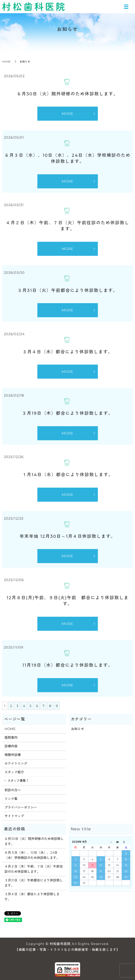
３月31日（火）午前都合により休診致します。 (68, 290)
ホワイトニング (16, 763)
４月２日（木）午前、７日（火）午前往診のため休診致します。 (34, 869)
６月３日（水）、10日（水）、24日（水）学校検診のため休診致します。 (32, 855)
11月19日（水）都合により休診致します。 (67, 665)
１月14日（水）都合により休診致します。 (68, 475)
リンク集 (11, 799)
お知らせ (78, 729)
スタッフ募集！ (18, 781)
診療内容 (11, 746)
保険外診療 (13, 755)
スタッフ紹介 (14, 772)
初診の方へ (13, 790)
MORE (68, 114)
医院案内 (11, 737)
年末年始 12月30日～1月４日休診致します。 (68, 536)
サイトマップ (14, 816)
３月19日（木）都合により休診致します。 (67, 413)
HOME (6, 62)
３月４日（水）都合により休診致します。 (68, 352)
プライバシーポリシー (21, 807)
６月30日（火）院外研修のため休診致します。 (67, 94)
